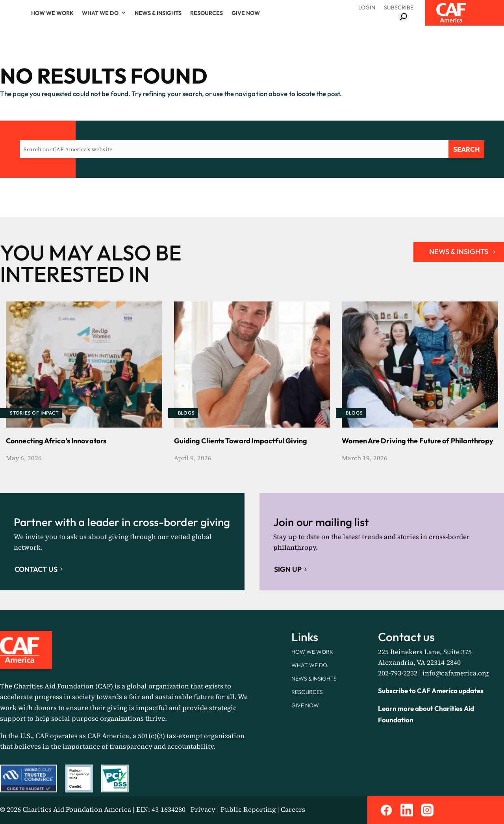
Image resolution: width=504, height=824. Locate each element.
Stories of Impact (34, 413)
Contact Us (36, 569)
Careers (293, 809)
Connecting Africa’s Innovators (56, 441)
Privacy (203, 809)
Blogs (186, 413)
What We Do (100, 13)
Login (367, 7)
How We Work (52, 13)
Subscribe (399, 7)
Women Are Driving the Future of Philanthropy (417, 441)
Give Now (246, 13)
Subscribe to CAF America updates (431, 691)
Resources (207, 13)
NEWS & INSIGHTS (459, 252)
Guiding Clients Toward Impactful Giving (241, 441)
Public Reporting (248, 809)
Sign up (288, 569)
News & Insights (158, 13)
